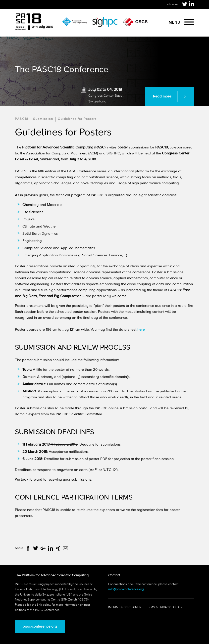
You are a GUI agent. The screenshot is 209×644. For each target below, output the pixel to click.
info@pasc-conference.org (126, 589)
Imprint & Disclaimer (125, 607)
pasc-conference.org (40, 626)
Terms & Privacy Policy (164, 607)
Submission (43, 119)
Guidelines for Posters (77, 119)
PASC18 (22, 119)
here (141, 330)
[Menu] (189, 23)
